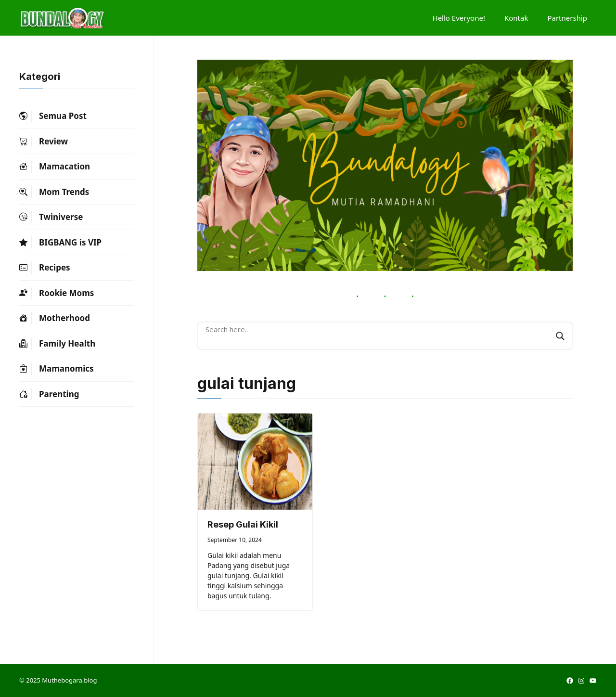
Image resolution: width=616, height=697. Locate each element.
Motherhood (55, 318)
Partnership (567, 18)
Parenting (49, 394)
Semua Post (53, 116)
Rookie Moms (57, 293)
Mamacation (55, 167)
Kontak (516, 18)
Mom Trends (54, 192)
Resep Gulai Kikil (243, 524)
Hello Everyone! (459, 18)
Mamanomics (57, 369)
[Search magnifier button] (560, 336)
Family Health (57, 344)
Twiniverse (51, 217)
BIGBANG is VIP (60, 243)
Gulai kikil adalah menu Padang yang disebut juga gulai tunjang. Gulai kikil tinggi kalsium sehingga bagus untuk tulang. (249, 575)
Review (44, 142)
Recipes (45, 268)
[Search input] (378, 329)
